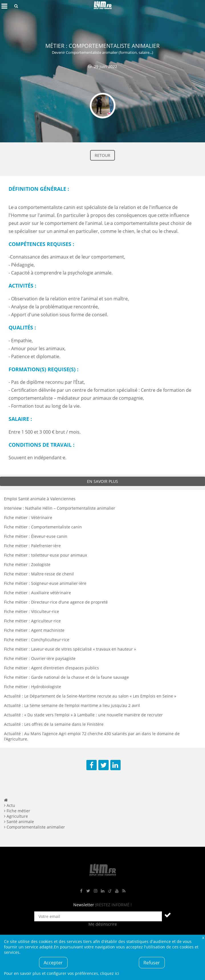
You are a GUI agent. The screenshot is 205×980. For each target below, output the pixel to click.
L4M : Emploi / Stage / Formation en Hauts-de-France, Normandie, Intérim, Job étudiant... (103, 6)
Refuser (152, 963)
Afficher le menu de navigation (4, 6)
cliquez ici (110, 973)
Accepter (53, 963)
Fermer (203, 937)
